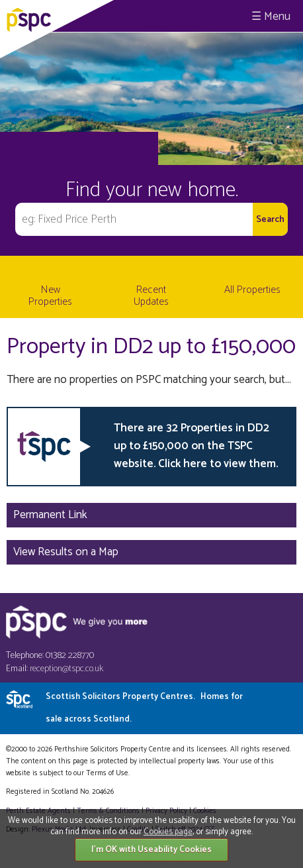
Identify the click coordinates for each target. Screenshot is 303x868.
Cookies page (168, 832)
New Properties (50, 296)
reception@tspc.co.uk (66, 669)
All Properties (252, 290)
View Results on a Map (66, 552)
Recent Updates (151, 296)
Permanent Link (50, 515)
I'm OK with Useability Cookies (151, 850)
